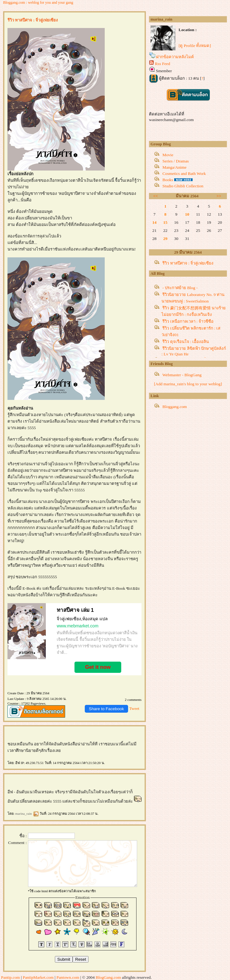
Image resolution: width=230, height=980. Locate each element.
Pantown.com (68, 977)
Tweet (134, 708)
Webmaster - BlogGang (182, 375)
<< (156, 196)
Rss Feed (163, 64)
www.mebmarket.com (78, 626)
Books (168, 180)
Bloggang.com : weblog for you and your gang (38, 2)
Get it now (98, 667)
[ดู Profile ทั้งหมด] (195, 46)
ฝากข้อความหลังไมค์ (175, 57)
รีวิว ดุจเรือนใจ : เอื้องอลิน (186, 342)
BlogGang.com (108, 977)
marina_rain (27, 814)
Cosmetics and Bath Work (184, 173)
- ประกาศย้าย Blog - (180, 288)
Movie (168, 155)
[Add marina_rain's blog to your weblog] (188, 384)
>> (219, 196)
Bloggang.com (175, 407)
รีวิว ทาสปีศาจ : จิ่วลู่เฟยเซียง (188, 263)
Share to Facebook (106, 709)
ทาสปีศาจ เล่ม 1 (75, 610)
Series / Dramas (175, 161)
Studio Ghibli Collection (183, 186)
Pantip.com (10, 977)
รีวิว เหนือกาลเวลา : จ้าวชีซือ (188, 321)
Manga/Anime (174, 167)
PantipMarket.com (38, 977)
